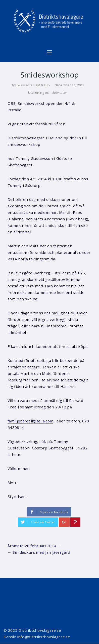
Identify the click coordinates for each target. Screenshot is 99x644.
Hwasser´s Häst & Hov (33, 85)
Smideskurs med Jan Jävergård (41, 552)
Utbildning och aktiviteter (48, 93)
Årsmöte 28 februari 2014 (32, 546)
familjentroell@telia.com (30, 421)
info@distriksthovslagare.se (44, 637)
